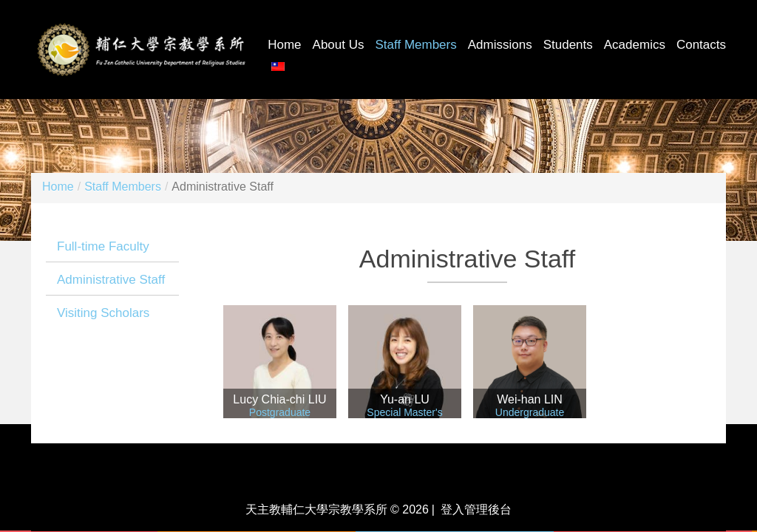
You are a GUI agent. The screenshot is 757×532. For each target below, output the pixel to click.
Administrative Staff (111, 280)
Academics (635, 45)
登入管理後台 (476, 509)
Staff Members (416, 45)
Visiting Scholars (103, 313)
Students (568, 45)
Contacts (701, 45)
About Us (339, 45)
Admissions (500, 45)
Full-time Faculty (103, 246)
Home (284, 45)
